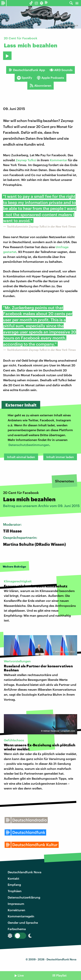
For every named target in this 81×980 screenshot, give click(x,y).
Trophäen (15, 891)
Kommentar (58, 160)
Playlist (61, 975)
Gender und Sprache (23, 922)
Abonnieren (40, 86)
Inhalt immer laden (60, 457)
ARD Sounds (61, 70)
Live (21, 975)
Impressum (16, 904)
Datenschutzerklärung (24, 897)
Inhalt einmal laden (21, 457)
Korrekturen (16, 910)
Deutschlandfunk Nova (25, 872)
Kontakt (13, 878)
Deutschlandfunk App (27, 70)
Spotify (25, 78)
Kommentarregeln (21, 916)
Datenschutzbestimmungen (29, 445)
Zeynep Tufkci (26, 160)
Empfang (14, 885)
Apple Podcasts (50, 78)
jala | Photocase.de (68, 25)
